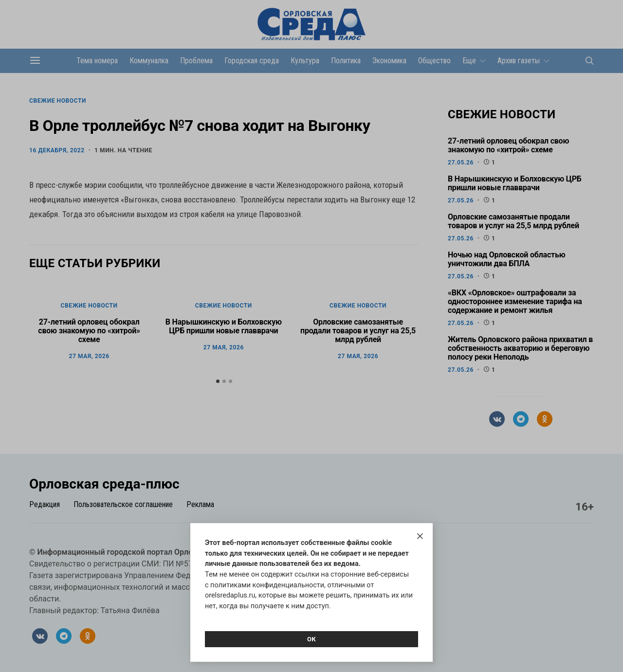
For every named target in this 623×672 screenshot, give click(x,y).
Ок (311, 639)
